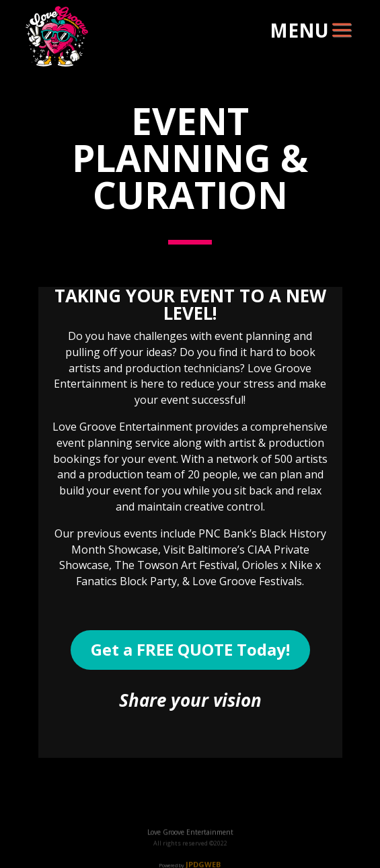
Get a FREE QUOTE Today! (190, 649)
